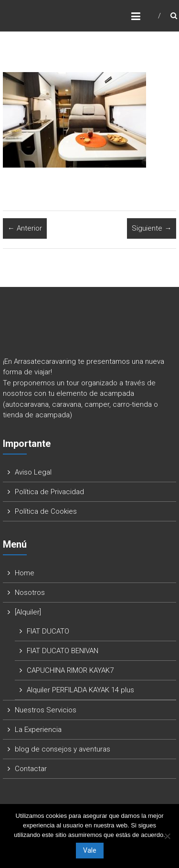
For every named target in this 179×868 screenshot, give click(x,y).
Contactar (31, 769)
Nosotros (30, 593)
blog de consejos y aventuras (63, 749)
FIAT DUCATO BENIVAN (63, 651)
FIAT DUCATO (48, 631)
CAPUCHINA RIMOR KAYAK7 (70, 670)
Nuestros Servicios (46, 710)
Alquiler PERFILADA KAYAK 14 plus (80, 690)
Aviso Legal (33, 472)
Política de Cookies (46, 511)
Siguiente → (152, 228)
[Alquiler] (28, 612)
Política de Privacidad (49, 492)
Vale (90, 850)
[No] (167, 836)
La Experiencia (38, 730)
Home (25, 573)
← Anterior (25, 228)
